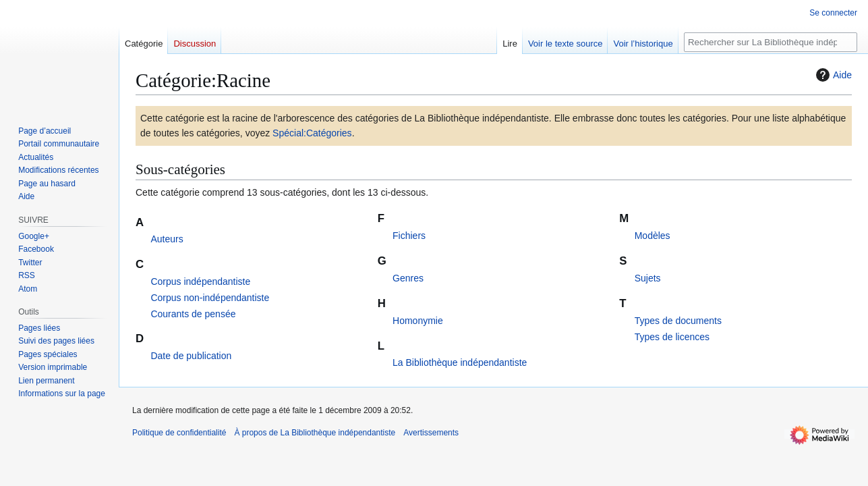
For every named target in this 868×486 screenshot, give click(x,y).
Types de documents (678, 321)
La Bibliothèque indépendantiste (460, 362)
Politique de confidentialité (179, 433)
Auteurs (167, 239)
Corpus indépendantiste (200, 281)
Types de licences (672, 337)
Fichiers (409, 236)
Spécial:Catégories (312, 133)
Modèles (653, 236)
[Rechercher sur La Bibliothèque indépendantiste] (771, 42)
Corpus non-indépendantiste (210, 298)
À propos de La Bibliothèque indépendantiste (315, 433)
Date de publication (191, 356)
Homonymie (418, 321)
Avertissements (431, 433)
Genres (408, 278)
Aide (832, 75)
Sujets (648, 278)
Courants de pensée (193, 314)
